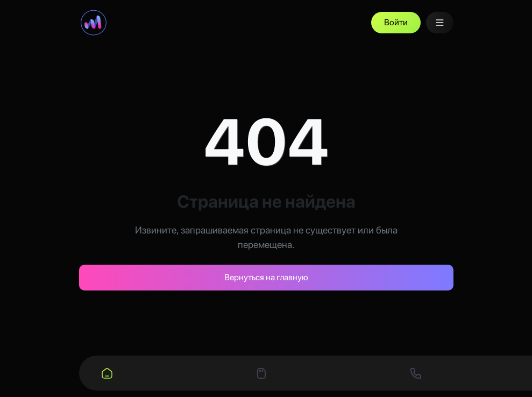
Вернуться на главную (266, 277)
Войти (396, 22)
